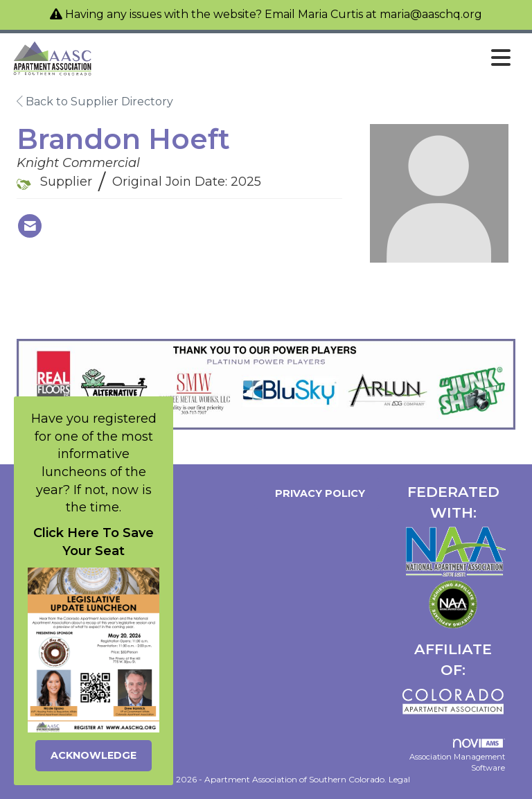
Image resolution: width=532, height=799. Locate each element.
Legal (399, 779)
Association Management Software (457, 756)
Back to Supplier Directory (95, 102)
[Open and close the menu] (306, 58)
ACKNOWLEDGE (94, 755)
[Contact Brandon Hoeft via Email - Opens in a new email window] (30, 226)
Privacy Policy (317, 493)
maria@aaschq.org (431, 14)
